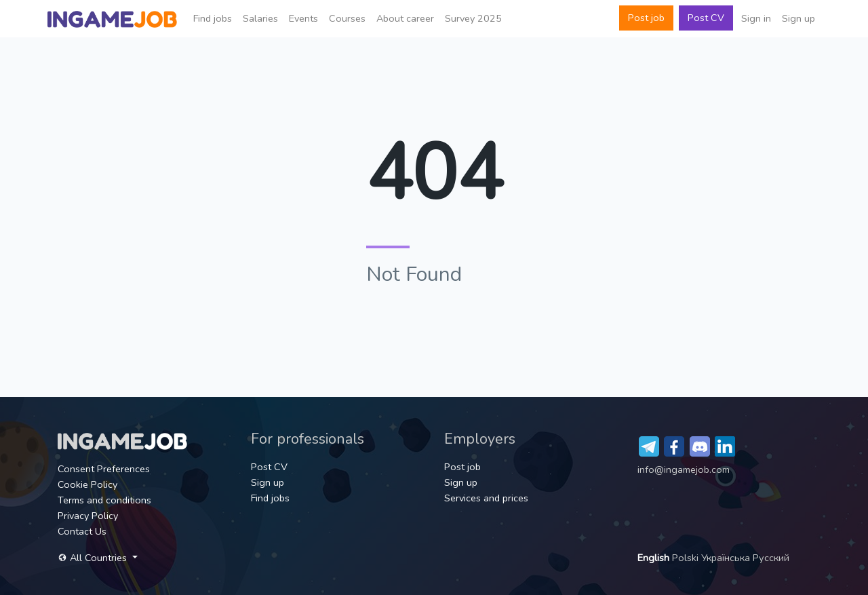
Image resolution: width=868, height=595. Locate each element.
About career (405, 18)
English (655, 558)
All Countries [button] (94, 558)
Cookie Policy (87, 484)
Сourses (347, 18)
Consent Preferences (104, 469)
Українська (727, 558)
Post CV (706, 18)
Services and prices (486, 498)
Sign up (798, 18)
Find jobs (213, 18)
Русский (771, 558)
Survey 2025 (473, 18)
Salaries (260, 18)
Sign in (756, 18)
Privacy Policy (88, 516)
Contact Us (82, 531)
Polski (687, 558)
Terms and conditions (104, 500)
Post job (646, 18)
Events (303, 18)
